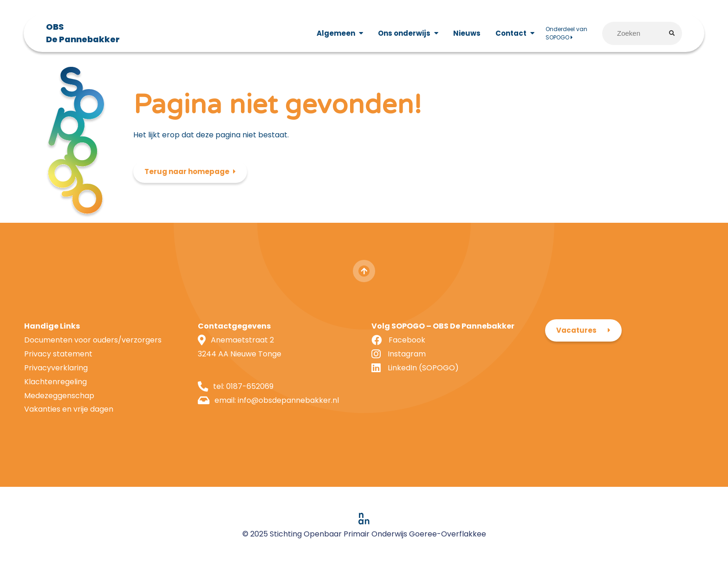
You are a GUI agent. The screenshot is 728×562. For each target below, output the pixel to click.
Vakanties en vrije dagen (69, 409)
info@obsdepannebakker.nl (288, 400)
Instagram (407, 354)
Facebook (407, 340)
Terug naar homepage (187, 171)
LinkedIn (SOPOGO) (423, 368)
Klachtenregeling (55, 382)
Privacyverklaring (56, 368)
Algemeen (336, 33)
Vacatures (576, 330)
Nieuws (467, 33)
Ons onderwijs (404, 33)
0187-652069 (250, 386)
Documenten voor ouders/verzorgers (93, 340)
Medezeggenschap (59, 396)
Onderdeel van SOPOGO (566, 33)
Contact (511, 33)
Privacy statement (58, 354)
